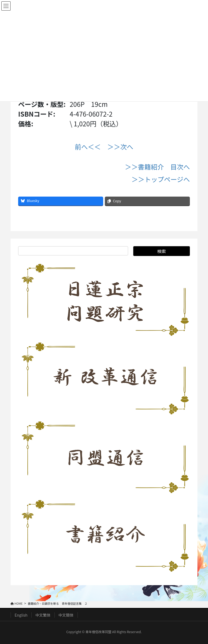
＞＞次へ (120, 147)
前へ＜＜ (88, 147)
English (21, 615)
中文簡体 (66, 615)
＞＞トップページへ (161, 179)
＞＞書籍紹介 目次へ (157, 167)
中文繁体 (43, 615)
